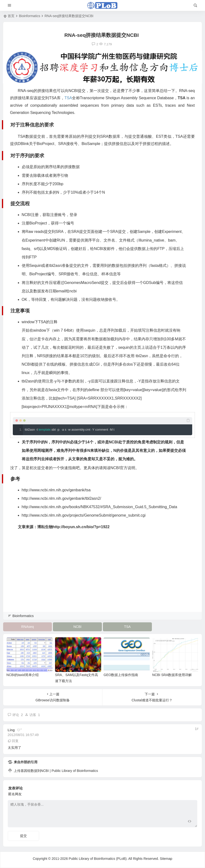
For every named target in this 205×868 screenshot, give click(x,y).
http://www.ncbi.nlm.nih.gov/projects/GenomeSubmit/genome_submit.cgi (84, 515)
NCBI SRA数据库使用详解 (172, 675)
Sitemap (166, 859)
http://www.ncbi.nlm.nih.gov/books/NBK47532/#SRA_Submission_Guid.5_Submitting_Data (99, 507)
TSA (68, 98)
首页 (11, 16)
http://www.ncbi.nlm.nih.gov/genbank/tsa (56, 490)
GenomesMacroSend (82, 283)
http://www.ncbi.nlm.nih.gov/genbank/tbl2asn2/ (61, 498)
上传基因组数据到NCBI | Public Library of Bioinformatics (56, 771)
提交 (23, 836)
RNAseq (28, 627)
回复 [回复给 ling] (13, 741)
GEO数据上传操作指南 (121, 675)
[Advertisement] (102, 578)
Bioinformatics (29, 16)
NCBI (77, 627)
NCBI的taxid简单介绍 (23, 675)
